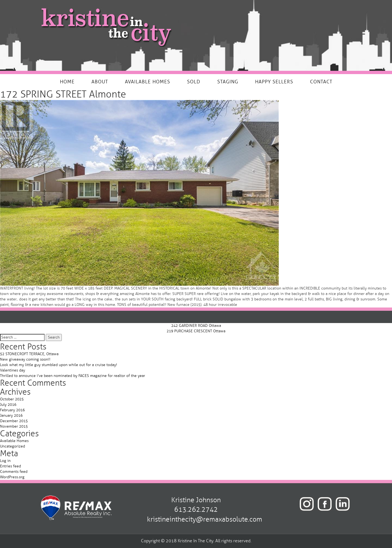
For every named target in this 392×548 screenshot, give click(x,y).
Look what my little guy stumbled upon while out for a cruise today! (59, 365)
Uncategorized (13, 446)
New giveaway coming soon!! (25, 359)
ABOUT (100, 82)
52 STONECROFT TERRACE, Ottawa (29, 354)
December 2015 (14, 421)
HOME (67, 82)
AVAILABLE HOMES (148, 82)
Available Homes (14, 441)
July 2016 (8, 405)
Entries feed (10, 466)
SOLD (194, 82)
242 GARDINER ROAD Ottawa (196, 326)
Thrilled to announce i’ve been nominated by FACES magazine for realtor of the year (73, 376)
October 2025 (12, 399)
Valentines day (13, 370)
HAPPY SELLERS (274, 82)
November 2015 (14, 426)
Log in (5, 461)
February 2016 (12, 410)
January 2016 (11, 415)
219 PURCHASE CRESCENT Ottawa (196, 331)
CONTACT (321, 82)
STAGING (228, 82)
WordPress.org (12, 477)
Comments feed (14, 472)
